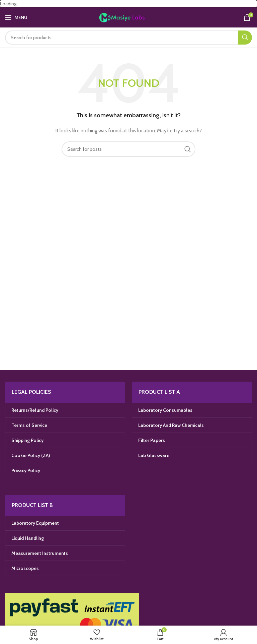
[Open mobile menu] (16, 17)
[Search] (128, 38)
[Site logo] (129, 17)
